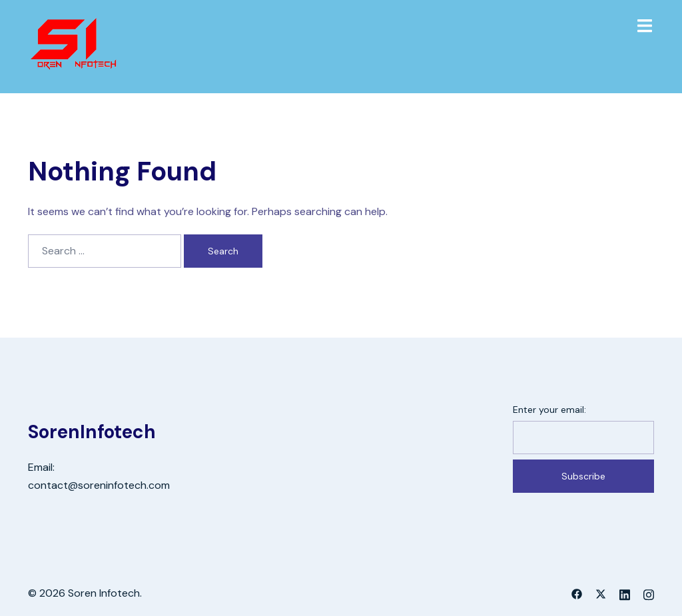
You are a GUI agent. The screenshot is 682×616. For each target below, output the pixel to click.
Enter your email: (549, 410)
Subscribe (583, 476)
